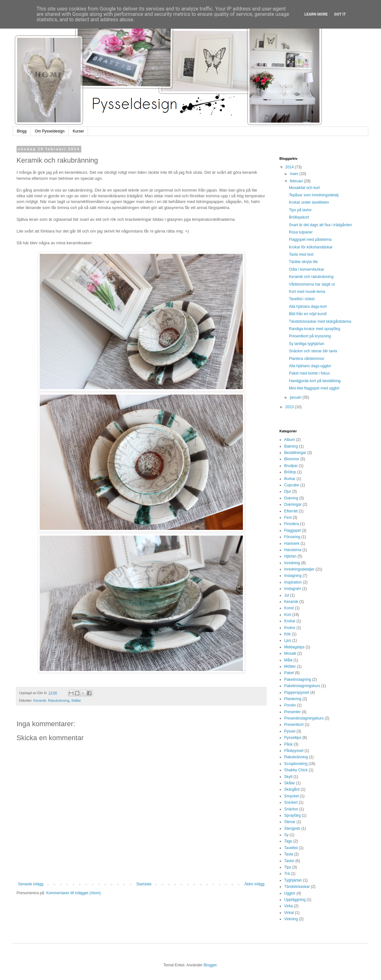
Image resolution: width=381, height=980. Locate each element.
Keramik (40, 700)
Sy (286, 835)
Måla (288, 660)
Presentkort (294, 725)
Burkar (290, 479)
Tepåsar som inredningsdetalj (314, 195)
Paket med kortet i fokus (309, 373)
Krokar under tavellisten (309, 202)
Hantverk (292, 544)
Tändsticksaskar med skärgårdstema (320, 321)
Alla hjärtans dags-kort (308, 307)
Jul (287, 595)
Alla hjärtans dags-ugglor (310, 366)
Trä (287, 874)
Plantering (293, 699)
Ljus (288, 640)
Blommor (292, 459)
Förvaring (292, 537)
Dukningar (293, 504)
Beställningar (295, 453)
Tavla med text (301, 254)
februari (297, 181)
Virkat (289, 913)
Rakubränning (59, 700)
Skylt (288, 777)
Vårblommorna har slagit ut (312, 284)
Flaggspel (292, 531)
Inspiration (293, 582)
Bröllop (290, 472)
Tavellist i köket (302, 299)
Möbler (290, 666)
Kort (288, 615)
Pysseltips (293, 738)
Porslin (290, 705)
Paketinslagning (298, 679)
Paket (289, 673)
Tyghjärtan (293, 880)
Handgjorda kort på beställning (315, 381)
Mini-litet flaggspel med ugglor (314, 388)
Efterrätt (291, 511)
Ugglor (290, 893)
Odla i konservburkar (307, 269)
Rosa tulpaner (301, 232)
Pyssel (290, 731)
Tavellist (291, 848)
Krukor (290, 628)
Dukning (291, 498)
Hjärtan (290, 556)
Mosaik (290, 653)
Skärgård (292, 789)
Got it (340, 14)
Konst (289, 608)
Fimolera (292, 524)
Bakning (291, 446)
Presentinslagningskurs (304, 718)
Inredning (292, 563)
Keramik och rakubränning (311, 277)
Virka (288, 906)
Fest (288, 517)
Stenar (290, 822)
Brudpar (291, 466)
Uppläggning (295, 900)
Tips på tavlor (300, 210)
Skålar (76, 700)
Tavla (289, 854)
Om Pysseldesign (50, 131)
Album (290, 440)
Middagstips (294, 647)
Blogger (210, 965)
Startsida (144, 884)
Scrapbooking (296, 764)
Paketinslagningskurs (302, 686)
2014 (290, 167)
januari (296, 397)
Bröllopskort (299, 217)
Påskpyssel (294, 751)
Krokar (290, 621)
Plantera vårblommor (307, 359)
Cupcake (292, 485)
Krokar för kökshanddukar (311, 247)
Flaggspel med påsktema (310, 240)
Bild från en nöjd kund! (308, 314)
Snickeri (291, 802)
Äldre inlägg (254, 884)
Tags (288, 841)
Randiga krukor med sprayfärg (314, 329)
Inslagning (293, 576)
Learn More (316, 14)
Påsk (288, 744)
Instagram (293, 589)
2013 (290, 407)
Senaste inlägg (31, 884)
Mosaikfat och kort (304, 188)
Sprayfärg (292, 815)
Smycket (291, 796)
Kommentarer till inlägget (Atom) (73, 893)
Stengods (292, 828)
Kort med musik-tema (307, 292)
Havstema (293, 550)
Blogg (22, 131)
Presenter (292, 712)
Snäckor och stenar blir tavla (313, 351)
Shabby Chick (296, 770)
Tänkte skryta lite (303, 262)
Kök (287, 634)
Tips (288, 867)
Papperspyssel (297, 693)
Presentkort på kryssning (310, 336)
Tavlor (289, 861)
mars (295, 174)
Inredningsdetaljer (299, 569)
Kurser (78, 131)
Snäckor (291, 809)
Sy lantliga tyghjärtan (307, 344)
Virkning (291, 919)
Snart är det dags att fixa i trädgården (320, 225)
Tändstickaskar (297, 887)
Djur (288, 491)
